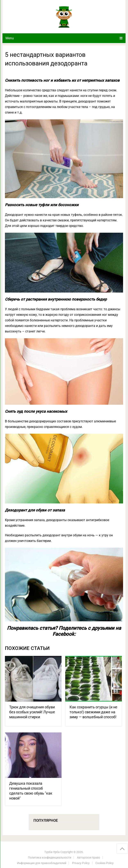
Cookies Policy (105, 863)
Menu (10, 38)
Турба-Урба (52, 852)
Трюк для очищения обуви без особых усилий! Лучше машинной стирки (32, 712)
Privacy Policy (81, 863)
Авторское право (89, 858)
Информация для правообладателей (42, 863)
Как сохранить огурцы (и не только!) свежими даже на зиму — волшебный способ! (93, 712)
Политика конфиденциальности (50, 858)
